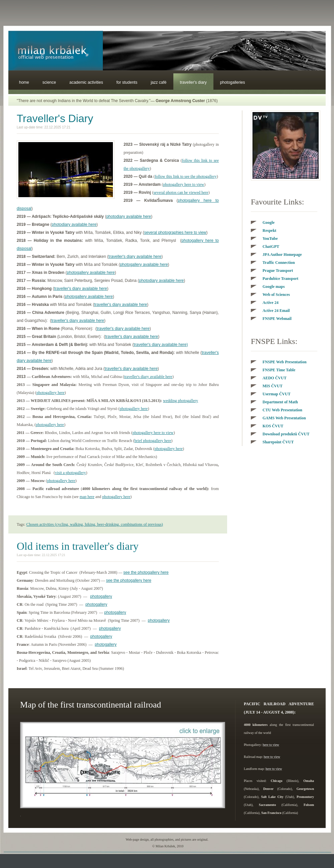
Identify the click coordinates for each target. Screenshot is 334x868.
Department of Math (280, 402)
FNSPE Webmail (277, 319)
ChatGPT (271, 247)
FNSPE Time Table (279, 370)
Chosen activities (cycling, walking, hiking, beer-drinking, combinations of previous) (95, 524)
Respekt (269, 231)
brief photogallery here (153, 441)
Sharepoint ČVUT (278, 442)
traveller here (148, 377)
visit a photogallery (71, 473)
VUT (273, 386)
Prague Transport (278, 271)
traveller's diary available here (135, 257)
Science (49, 82)
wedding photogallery (181, 401)
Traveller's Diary (193, 82)
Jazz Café (158, 82)
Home (24, 82)
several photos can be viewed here (181, 192)
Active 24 (271, 303)
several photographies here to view (175, 233)
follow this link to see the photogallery (186, 176)
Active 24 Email (276, 311)
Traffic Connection (279, 263)
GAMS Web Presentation (284, 418)
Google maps (274, 287)
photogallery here (50, 393)
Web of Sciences (276, 295)
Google (269, 223)
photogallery (101, 596)
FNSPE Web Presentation (285, 362)
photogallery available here (144, 265)
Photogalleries (233, 82)
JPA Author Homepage (282, 255)
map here (87, 497)
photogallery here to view (184, 184)
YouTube (270, 239)
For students (127, 82)
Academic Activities (86, 82)
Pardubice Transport (280, 279)
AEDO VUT (275, 378)
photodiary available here (129, 216)
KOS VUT (273, 426)
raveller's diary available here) (161, 345)
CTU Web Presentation (282, 410)
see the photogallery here (146, 572)
